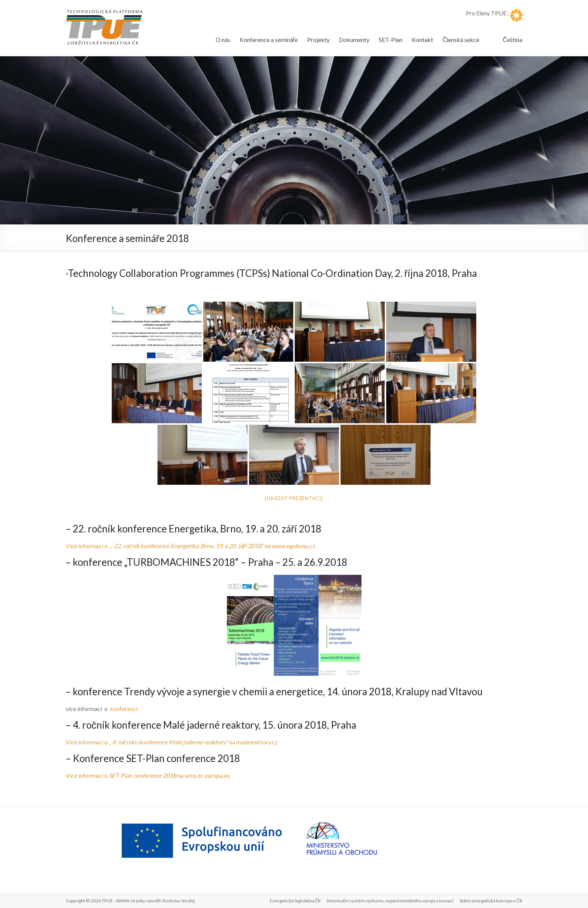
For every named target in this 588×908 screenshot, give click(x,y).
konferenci (124, 709)
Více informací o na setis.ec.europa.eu (148, 775)
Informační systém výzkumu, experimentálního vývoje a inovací (390, 901)
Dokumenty (354, 40)
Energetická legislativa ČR (295, 901)
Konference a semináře (269, 40)
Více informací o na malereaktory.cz (172, 742)
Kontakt (422, 40)
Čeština (512, 40)
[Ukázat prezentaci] (294, 498)
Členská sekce (461, 40)
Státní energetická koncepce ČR (491, 901)
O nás (223, 40)
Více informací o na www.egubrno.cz (190, 546)
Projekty (318, 40)
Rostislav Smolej (179, 901)
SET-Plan (391, 40)
